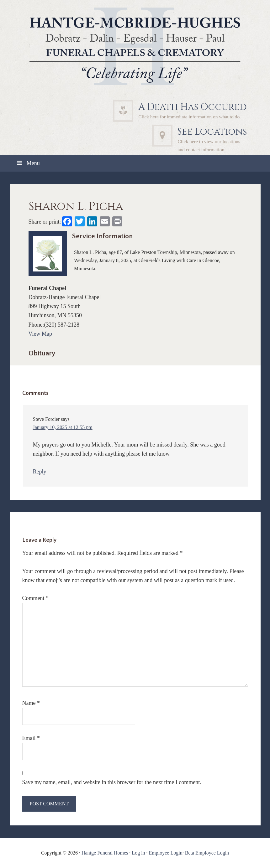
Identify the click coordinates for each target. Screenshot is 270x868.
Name (31, 703)
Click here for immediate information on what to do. (190, 117)
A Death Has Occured (193, 107)
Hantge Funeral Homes (105, 853)
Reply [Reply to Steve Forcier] (40, 472)
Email (31, 738)
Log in (138, 853)
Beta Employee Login (207, 853)
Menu (28, 163)
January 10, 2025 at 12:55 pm (63, 427)
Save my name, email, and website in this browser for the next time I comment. (112, 782)
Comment (36, 598)
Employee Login (166, 853)
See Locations (212, 132)
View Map (40, 334)
